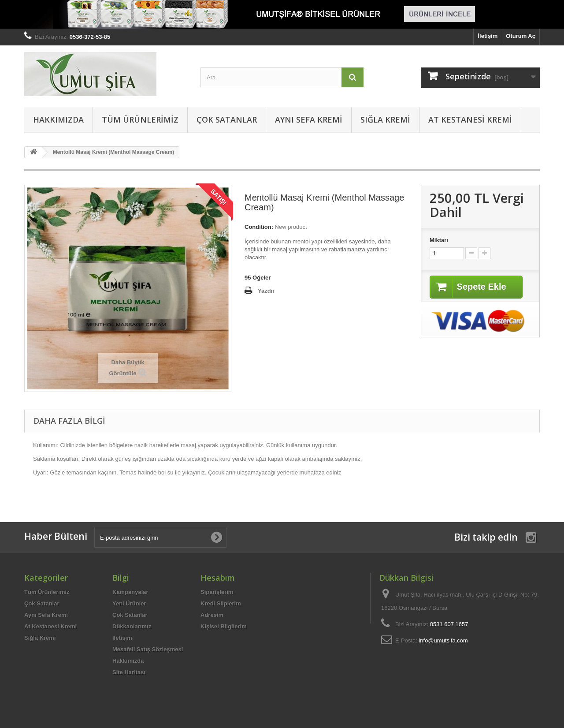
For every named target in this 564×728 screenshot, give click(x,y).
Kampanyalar (130, 592)
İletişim (488, 36)
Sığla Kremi (385, 119)
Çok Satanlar (227, 119)
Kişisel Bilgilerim (224, 626)
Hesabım (218, 578)
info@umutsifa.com (443, 640)
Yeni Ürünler (129, 603)
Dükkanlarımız (132, 626)
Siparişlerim (217, 592)
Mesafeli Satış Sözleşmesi (148, 649)
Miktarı (439, 240)
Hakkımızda (58, 119)
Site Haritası (129, 672)
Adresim (212, 615)
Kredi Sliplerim (221, 603)
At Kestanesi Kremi (470, 119)
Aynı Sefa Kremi (309, 119)
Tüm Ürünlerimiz (140, 119)
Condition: (259, 227)
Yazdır (266, 291)
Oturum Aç (521, 36)
